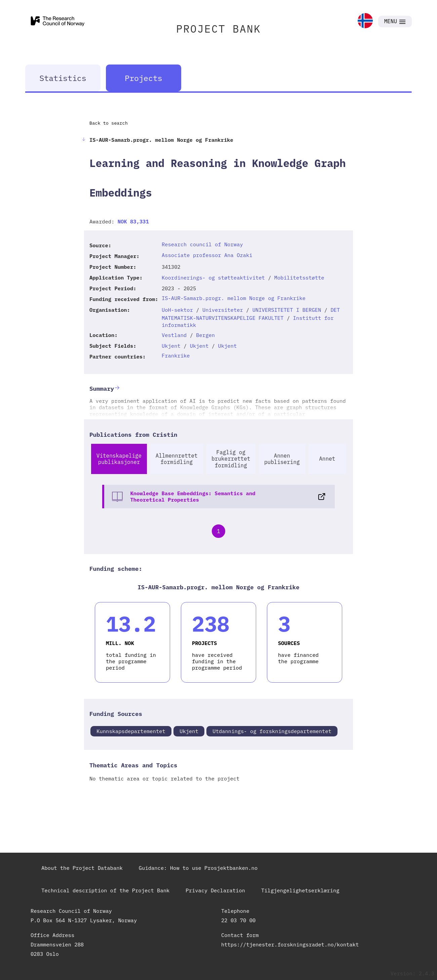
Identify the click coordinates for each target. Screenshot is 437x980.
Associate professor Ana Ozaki (207, 255)
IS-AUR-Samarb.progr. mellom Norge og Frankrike (234, 298)
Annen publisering (282, 459)
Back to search (109, 123)
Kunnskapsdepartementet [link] (131, 731)
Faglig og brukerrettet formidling (231, 459)
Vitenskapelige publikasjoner (119, 459)
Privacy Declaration (215, 890)
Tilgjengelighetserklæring (300, 890)
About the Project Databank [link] (82, 868)
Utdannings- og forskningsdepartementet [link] (272, 731)
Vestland (174, 335)
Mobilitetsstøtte (299, 278)
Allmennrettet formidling (177, 459)
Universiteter (223, 310)
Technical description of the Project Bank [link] (105, 890)
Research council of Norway (202, 244)
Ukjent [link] (189, 731)
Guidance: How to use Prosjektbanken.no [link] (198, 868)
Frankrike (176, 355)
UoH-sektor (177, 310)
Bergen (205, 335)
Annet (327, 459)
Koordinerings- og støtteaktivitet (213, 278)
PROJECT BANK (218, 29)
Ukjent (171, 346)
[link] (365, 21)
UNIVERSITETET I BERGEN (287, 310)
